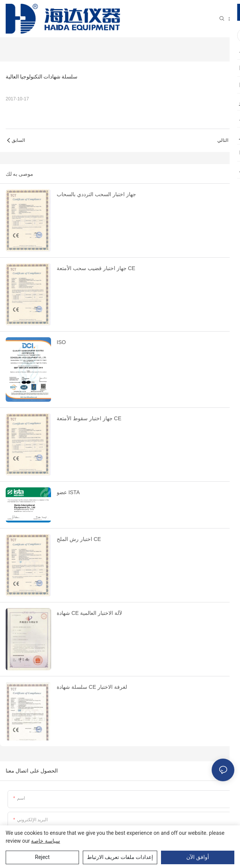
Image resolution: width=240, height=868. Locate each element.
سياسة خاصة (45, 841)
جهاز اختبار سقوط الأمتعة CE (89, 418)
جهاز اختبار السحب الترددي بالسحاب (96, 194)
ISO (61, 342)
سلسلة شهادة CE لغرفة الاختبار (92, 687)
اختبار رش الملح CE (79, 539)
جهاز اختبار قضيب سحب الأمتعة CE (96, 268)
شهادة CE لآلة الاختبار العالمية (89, 613)
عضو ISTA (68, 492)
